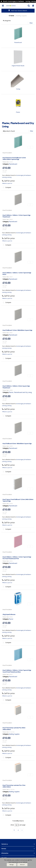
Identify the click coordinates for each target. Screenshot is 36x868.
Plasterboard (13, 164)
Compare (7, 188)
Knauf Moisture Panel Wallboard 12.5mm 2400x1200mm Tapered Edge (14, 158)
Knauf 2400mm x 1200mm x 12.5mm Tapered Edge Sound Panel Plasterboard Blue (17, 671)
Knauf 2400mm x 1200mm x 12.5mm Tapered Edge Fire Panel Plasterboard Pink (17, 558)
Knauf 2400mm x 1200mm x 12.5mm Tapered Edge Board (17, 274)
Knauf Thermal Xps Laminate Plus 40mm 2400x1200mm (14, 729)
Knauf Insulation (7, 153)
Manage (12, 865)
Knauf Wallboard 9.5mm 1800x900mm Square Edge (17, 444)
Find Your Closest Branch (19, 11)
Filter (31, 23)
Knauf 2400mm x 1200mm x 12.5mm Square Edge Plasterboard (17, 216)
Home (11, 16)
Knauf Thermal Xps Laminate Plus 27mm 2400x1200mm (14, 786)
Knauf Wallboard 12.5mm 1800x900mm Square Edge (17, 330)
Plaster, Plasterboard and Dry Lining (20, 392)
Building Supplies (22, 16)
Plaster (11, 619)
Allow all (22, 865)
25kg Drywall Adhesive (9, 614)
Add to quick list (7, 183)
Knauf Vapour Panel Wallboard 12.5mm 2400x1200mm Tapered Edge (18, 500)
